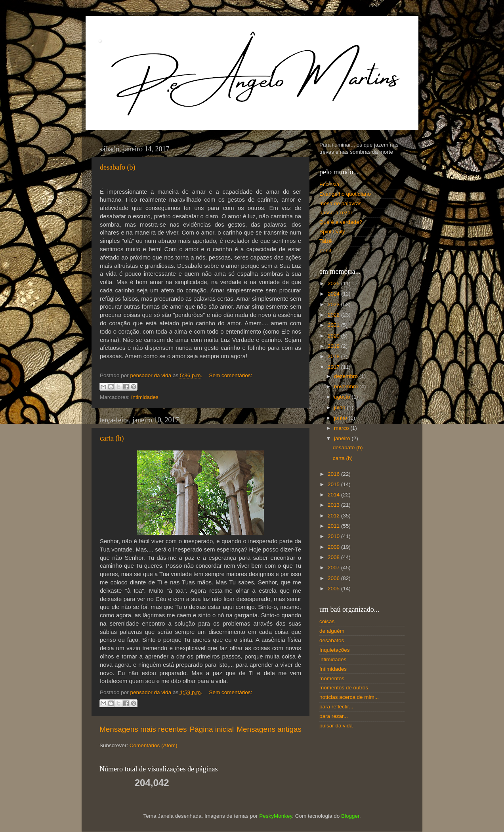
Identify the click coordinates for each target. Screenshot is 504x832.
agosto (343, 397)
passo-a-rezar (336, 213)
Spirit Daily (332, 232)
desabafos (332, 640)
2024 (334, 294)
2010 (334, 536)
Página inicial (212, 729)
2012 (334, 516)
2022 (334, 315)
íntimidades (145, 397)
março (342, 428)
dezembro (347, 376)
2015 (334, 484)
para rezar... (334, 716)
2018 (334, 356)
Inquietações (335, 650)
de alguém (332, 631)
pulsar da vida (336, 726)
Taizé (326, 241)
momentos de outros (344, 688)
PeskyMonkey (276, 816)
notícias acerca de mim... (349, 697)
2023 (334, 304)
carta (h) (112, 438)
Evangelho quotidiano (345, 194)
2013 (334, 505)
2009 (334, 547)
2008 (334, 557)
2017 (334, 367)
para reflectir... (336, 707)
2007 (334, 568)
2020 (334, 336)
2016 (334, 474)
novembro (347, 386)
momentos (332, 678)
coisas (327, 621)
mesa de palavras (341, 203)
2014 (334, 495)
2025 (334, 283)
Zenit (325, 251)
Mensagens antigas (269, 729)
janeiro (343, 438)
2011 (334, 526)
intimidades (333, 659)
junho (341, 418)
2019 (334, 346)
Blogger (350, 816)
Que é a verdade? (341, 222)
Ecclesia (329, 184)
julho (340, 407)
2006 (334, 578)
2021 (334, 325)
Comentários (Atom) (154, 745)
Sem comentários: (230, 375)
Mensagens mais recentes (143, 729)
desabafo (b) (117, 167)
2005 (334, 589)
